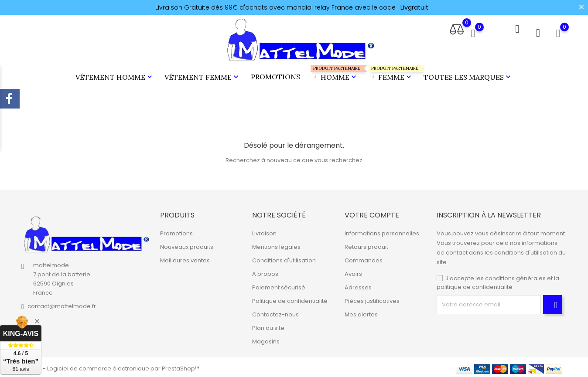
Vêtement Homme (115, 76)
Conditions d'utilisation (284, 258)
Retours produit (366, 244)
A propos (265, 271)
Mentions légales (276, 244)
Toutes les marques (468, 76)
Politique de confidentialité (290, 298)
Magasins (266, 339)
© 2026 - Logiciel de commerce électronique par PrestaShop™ (110, 366)
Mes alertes (361, 312)
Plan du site (268, 325)
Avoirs (353, 271)
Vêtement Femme (202, 76)
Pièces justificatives (372, 298)
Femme (391, 72)
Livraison (264, 231)
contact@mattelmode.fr (62, 304)
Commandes (364, 258)
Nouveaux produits (187, 244)
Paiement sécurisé (279, 285)
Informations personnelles (382, 231)
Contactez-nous (275, 312)
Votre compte (372, 212)
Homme (334, 72)
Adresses (358, 285)
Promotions (275, 75)
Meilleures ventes (185, 258)
